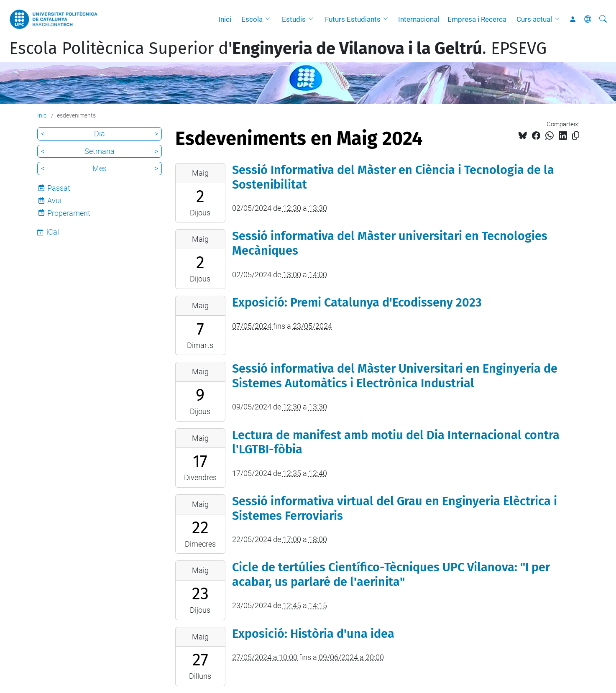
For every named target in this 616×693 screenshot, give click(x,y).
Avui (54, 201)
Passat (59, 188)
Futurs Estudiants (353, 19)
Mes (100, 168)
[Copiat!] (576, 136)
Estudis (294, 19)
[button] (270, 19)
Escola (252, 19)
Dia (100, 134)
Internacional (419, 19)
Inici (225, 19)
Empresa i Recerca (477, 19)
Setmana (100, 151)
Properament (69, 213)
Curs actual (534, 19)
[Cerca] (603, 19)
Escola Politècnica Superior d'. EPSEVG (278, 49)
